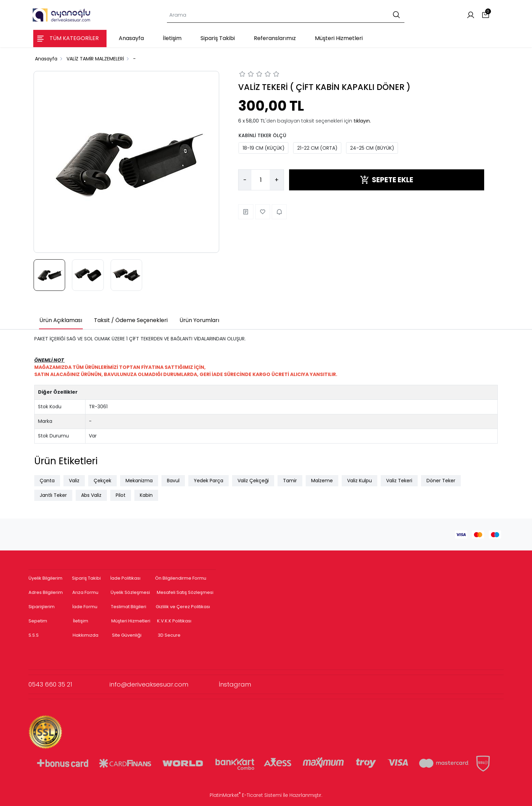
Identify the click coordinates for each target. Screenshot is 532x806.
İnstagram (235, 684)
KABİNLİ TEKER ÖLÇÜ (262, 135)
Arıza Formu (85, 592)
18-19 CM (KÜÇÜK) (264, 148)
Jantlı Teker (53, 495)
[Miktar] (261, 180)
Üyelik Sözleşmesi (130, 592)
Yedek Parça (208, 481)
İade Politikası (125, 578)
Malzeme (322, 481)
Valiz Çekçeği (253, 481)
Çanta (47, 481)
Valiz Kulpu (359, 481)
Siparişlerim (42, 607)
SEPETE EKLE (387, 180)
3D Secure (170, 635)
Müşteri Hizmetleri (131, 621)
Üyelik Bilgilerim (45, 578)
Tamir (290, 481)
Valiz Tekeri (399, 481)
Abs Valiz (91, 495)
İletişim (81, 621)
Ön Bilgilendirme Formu (181, 578)
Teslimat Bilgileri (129, 607)
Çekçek (102, 481)
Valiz (74, 481)
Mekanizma (139, 481)
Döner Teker (441, 481)
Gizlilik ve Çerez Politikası (183, 607)
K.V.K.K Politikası (174, 621)
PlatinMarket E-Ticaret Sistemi (246, 795)
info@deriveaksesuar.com (164, 684)
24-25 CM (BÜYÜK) (372, 148)
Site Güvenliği (127, 635)
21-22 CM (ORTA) (317, 148)
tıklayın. (362, 121)
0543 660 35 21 (69, 684)
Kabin (146, 495)
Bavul (173, 481)
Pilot (121, 495)
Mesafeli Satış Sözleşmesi (186, 592)
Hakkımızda (85, 635)
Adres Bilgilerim (46, 592)
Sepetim (38, 621)
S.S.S (34, 635)
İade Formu (85, 607)
